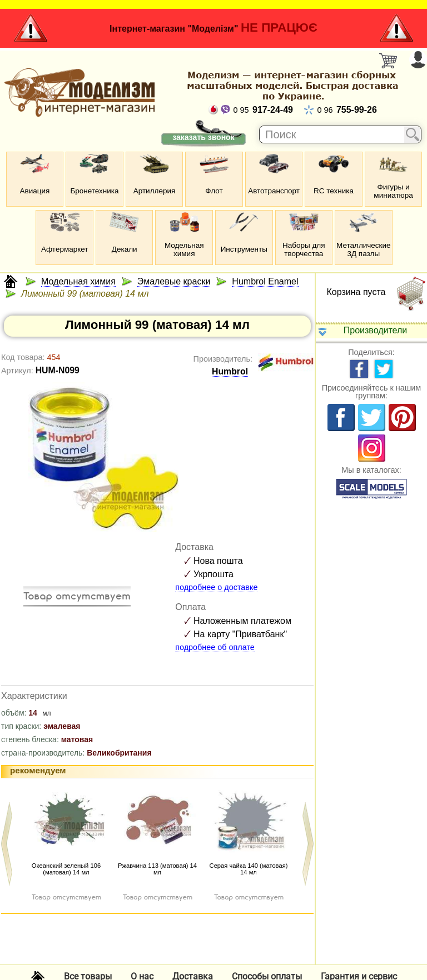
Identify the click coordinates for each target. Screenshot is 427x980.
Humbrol (230, 371)
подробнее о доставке (216, 587)
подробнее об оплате (215, 647)
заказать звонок (203, 137)
